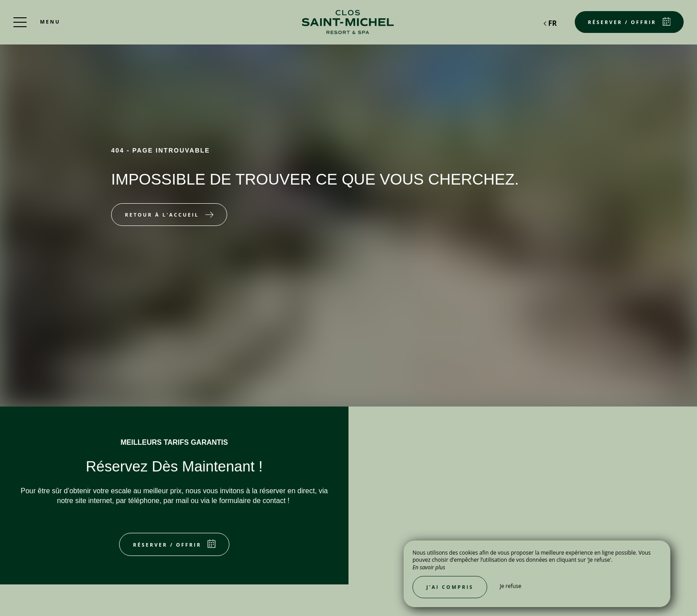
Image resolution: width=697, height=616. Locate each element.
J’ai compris (450, 587)
